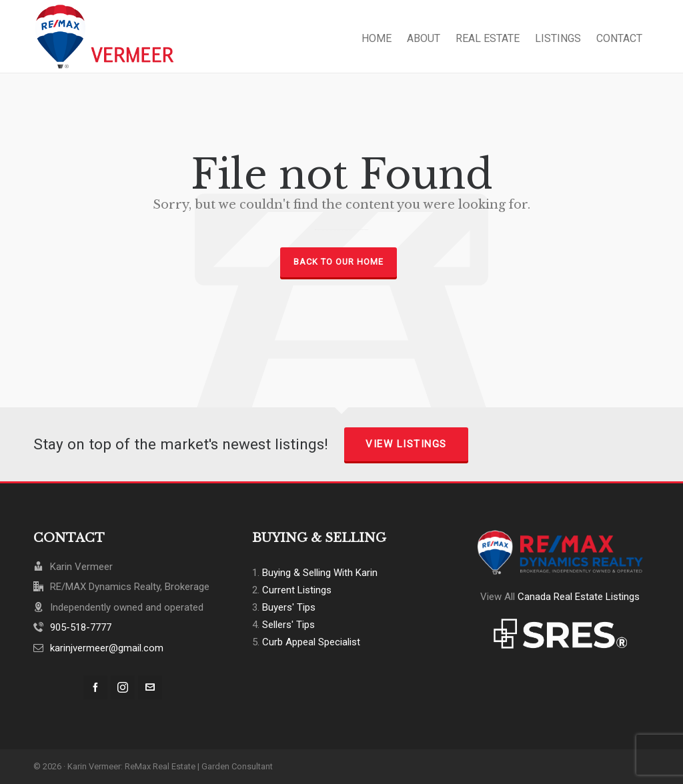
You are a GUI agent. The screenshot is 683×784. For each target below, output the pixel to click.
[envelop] (150, 687)
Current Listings (297, 590)
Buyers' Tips (289, 607)
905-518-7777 (81, 627)
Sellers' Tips (288, 625)
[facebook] (95, 687)
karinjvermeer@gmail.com (107, 648)
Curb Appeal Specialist (311, 642)
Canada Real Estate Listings (579, 597)
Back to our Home (338, 262)
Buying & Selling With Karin (320, 573)
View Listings (406, 444)
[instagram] (123, 687)
